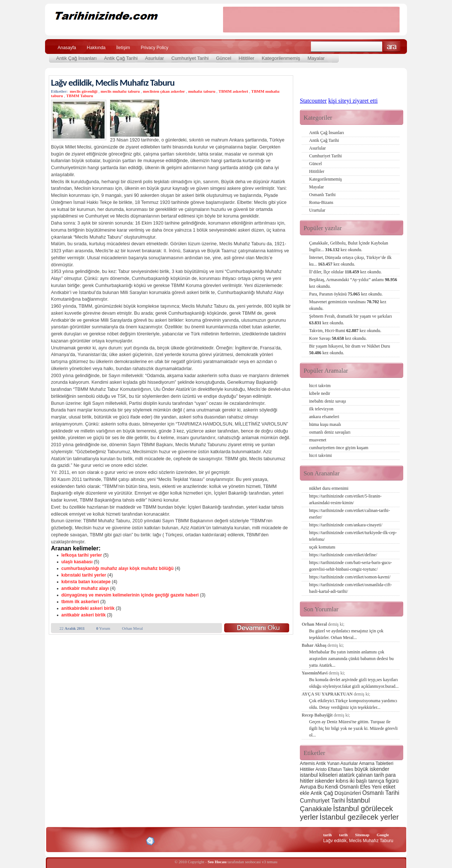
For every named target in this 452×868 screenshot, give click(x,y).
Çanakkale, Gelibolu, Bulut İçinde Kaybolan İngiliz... (349, 246)
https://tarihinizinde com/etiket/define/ (343, 555)
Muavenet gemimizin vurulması (348, 305)
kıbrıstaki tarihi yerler (84, 575)
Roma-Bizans (321, 202)
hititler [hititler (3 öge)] (307, 781)
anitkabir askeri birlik (83, 615)
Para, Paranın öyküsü (346, 294)
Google (383, 835)
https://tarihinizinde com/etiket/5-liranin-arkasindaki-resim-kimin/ (345, 499)
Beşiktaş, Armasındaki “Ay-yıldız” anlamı (353, 283)
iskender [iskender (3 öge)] (325, 781)
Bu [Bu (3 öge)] (321, 787)
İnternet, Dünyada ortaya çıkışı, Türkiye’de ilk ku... (350, 261)
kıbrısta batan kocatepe (86, 582)
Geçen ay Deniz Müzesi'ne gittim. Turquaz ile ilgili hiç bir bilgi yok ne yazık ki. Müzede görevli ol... (353, 728)
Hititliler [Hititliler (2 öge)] (307, 769)
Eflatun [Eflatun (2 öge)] (335, 769)
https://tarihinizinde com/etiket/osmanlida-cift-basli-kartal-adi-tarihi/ (350, 588)
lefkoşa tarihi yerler (82, 555)
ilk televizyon (321, 409)
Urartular (317, 210)
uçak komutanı (322, 547)
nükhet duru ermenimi (329, 488)
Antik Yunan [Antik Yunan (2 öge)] (328, 763)
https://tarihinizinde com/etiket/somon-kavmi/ (350, 577)
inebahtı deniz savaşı (328, 401)
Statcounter (313, 101)
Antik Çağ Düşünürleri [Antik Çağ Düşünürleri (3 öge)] (336, 793)
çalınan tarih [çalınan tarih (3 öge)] (370, 775)
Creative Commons (59, 840)
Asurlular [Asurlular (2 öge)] (349, 763)
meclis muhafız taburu (120, 91)
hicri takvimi (321, 455)
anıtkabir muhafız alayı (85, 588)
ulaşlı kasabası (77, 562)
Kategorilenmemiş (281, 58)
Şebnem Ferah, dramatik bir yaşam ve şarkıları (350, 319)
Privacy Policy (155, 48)
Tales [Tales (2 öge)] (348, 769)
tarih (327, 835)
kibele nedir (320, 393)
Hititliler (246, 58)
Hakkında (96, 48)
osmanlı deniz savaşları (330, 432)
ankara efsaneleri (324, 417)
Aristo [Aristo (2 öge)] (321, 769)
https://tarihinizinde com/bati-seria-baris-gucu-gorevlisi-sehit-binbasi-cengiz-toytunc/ (350, 566)
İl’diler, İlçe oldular (345, 272)
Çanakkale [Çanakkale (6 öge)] (316, 809)
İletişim (123, 48)
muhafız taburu (202, 91)
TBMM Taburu (80, 96)
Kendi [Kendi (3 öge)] (332, 787)
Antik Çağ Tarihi (121, 58)
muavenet (318, 440)
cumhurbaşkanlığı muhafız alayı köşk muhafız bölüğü (117, 568)
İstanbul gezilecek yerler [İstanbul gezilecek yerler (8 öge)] (359, 817)
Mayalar (316, 58)
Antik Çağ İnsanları (76, 58)
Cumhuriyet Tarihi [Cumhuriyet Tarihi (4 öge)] (322, 801)
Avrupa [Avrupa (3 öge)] (308, 787)
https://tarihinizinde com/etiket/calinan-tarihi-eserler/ (350, 514)
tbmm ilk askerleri (80, 602)
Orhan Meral (132, 628)
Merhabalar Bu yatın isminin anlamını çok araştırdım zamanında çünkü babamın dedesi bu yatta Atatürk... (351, 659)
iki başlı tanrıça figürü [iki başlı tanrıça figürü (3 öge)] (374, 781)
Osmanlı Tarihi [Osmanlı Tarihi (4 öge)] (381, 793)
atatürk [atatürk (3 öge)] (347, 775)
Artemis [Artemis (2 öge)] (307, 763)
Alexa (69, 841)
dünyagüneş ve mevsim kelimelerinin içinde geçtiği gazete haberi (130, 595)
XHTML (90, 840)
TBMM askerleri (233, 91)
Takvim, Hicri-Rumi (345, 331)
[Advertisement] (311, 20)
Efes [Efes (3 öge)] (365, 787)
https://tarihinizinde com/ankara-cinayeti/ (346, 525)
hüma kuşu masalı (325, 424)
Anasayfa (67, 48)
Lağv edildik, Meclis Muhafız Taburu (113, 83)
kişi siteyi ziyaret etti (353, 101)
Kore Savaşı (338, 338)
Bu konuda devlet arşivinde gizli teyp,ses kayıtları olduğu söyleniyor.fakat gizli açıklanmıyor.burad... (354, 683)
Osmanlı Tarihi (322, 195)
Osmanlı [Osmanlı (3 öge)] (349, 787)
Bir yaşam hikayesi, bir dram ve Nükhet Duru (350, 349)
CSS (115, 841)
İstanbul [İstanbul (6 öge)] (358, 800)
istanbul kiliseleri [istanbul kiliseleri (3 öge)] (319, 775)
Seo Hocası (217, 862)
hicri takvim (320, 386)
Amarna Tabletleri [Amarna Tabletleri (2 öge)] (376, 763)
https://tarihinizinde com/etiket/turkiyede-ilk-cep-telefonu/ (353, 536)
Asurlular (155, 58)
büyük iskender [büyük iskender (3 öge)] (372, 769)
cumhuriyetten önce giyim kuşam (339, 448)
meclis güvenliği (84, 91)
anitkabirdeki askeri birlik (88, 608)
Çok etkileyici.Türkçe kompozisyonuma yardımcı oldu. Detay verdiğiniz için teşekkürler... (353, 704)
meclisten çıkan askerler (164, 91)
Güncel (224, 58)
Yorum (103, 628)
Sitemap (362, 835)
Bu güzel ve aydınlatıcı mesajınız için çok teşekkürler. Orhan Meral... (346, 634)
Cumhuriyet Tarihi (190, 58)
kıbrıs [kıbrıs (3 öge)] (342, 781)
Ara (392, 47)
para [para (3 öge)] (391, 775)
